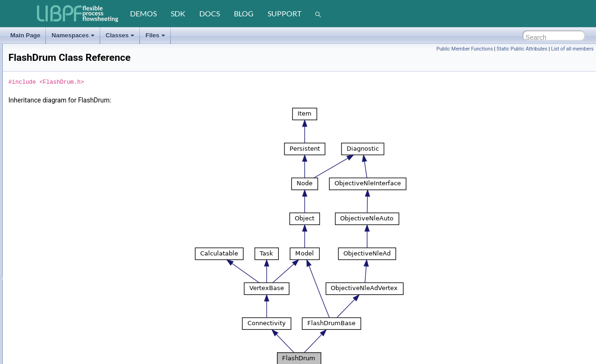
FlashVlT (34, 270)
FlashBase (37, 180)
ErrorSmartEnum (44, 68)
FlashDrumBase (44, 214)
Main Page (25, 35)
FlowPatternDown (46, 315)
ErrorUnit (35, 79)
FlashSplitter (39, 248)
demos (143, 13)
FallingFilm (37, 158)
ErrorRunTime (41, 57)
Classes (120, 35)
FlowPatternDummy (48, 326)
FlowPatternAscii (44, 304)
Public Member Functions (465, 49)
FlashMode (45, 236)
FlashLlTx (36, 225)
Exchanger (37, 90)
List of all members (572, 49)
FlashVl (33, 259)
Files (155, 35)
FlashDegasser (42, 191)
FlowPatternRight (45, 349)
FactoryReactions (45, 124)
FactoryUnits (39, 146)
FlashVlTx (36, 281)
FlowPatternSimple (47, 360)
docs (210, 13)
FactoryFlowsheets (47, 102)
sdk (178, 13)
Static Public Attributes (522, 49)
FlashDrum (37, 203)
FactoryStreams (43, 135)
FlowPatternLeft (43, 337)
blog (244, 13)
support (284, 13)
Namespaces (73, 35)
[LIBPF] (78, 14)
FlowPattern (38, 292)
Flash (30, 169)
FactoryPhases (42, 113)
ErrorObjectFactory (47, 45)
